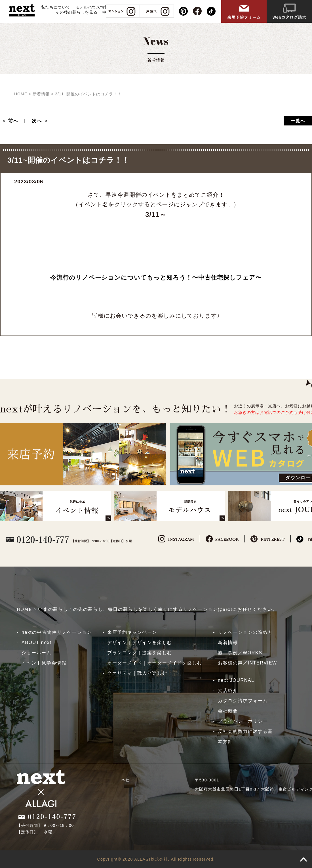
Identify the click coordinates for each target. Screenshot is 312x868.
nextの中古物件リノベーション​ (57, 632)
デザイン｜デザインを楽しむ (140, 642)
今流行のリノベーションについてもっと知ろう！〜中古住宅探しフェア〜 (156, 277)
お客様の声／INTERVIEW (247, 663)
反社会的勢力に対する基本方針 (245, 736)
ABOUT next (37, 642)
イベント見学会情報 (44, 663)
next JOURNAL (236, 680)
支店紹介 (228, 690)
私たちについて (56, 7)
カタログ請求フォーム (243, 701)
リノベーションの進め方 (245, 632)
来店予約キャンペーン (132, 632)
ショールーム (37, 653)
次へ (37, 121)
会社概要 (228, 711)
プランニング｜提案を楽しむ (140, 653)
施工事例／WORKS (240, 653)
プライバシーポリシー (243, 721)
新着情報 (228, 642)
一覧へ (298, 121)
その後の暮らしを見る (76, 12)
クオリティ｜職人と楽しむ (137, 673)
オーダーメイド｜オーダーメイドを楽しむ (155, 663)
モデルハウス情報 (92, 7)
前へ (16, 121)
